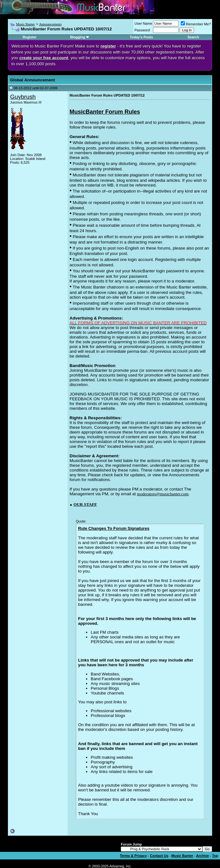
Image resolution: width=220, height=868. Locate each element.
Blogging (78, 37)
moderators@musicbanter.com (163, 494)
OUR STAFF (85, 504)
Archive (203, 856)
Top (215, 856)
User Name (144, 23)
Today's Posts (141, 37)
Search (193, 37)
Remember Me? (196, 24)
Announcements (50, 24)
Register (30, 37)
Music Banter (26, 24)
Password (142, 30)
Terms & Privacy (133, 856)
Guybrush (23, 97)
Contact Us (159, 856)
